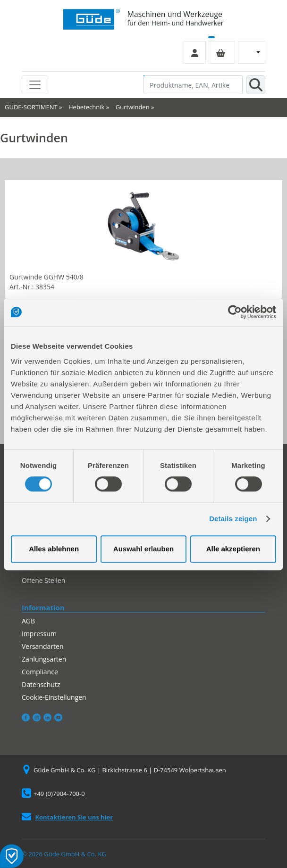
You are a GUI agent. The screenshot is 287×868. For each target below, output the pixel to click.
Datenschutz (41, 684)
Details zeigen (233, 519)
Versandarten (42, 646)
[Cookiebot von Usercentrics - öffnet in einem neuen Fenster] (235, 312)
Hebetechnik (86, 107)
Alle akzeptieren (233, 549)
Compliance (40, 672)
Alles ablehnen (54, 549)
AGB (28, 621)
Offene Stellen (43, 580)
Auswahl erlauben (143, 549)
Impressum (39, 634)
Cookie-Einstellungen (54, 697)
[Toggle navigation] (35, 85)
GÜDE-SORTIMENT (31, 107)
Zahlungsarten (44, 659)
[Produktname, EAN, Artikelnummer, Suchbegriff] (193, 85)
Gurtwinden (133, 107)
